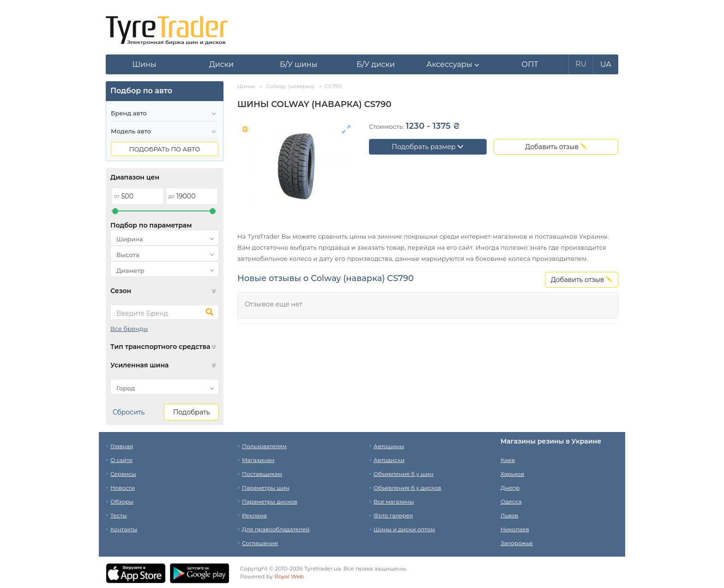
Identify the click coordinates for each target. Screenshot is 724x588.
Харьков (512, 474)
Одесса (511, 501)
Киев (508, 460)
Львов (509, 515)
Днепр (510, 488)
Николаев (515, 529)
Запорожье (517, 543)
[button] (453, 65)
